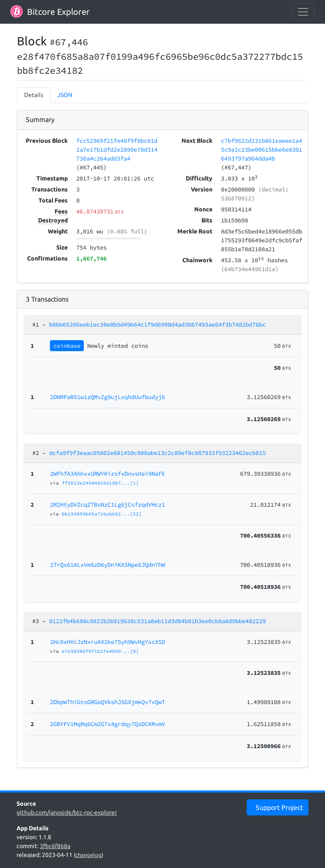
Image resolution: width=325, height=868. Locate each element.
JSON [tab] (65, 95)
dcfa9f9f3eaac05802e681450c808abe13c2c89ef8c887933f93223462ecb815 (157, 453)
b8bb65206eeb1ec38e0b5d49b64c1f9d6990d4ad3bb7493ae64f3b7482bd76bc (157, 324)
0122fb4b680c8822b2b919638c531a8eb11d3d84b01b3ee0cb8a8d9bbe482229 (157, 621)
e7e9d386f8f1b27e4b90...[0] (100, 651)
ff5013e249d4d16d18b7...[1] (100, 483)
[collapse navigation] (303, 12)
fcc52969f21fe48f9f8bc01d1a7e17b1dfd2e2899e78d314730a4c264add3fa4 (117, 150)
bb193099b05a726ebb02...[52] (102, 514)
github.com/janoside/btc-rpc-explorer (67, 813)
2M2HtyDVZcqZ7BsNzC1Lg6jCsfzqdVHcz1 (107, 505)
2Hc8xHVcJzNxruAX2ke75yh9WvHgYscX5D (107, 642)
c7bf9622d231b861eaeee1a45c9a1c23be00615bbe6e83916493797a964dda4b (262, 150)
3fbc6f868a (55, 846)
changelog (88, 855)
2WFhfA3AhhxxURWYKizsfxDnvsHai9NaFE (107, 474)
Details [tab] (34, 95)
